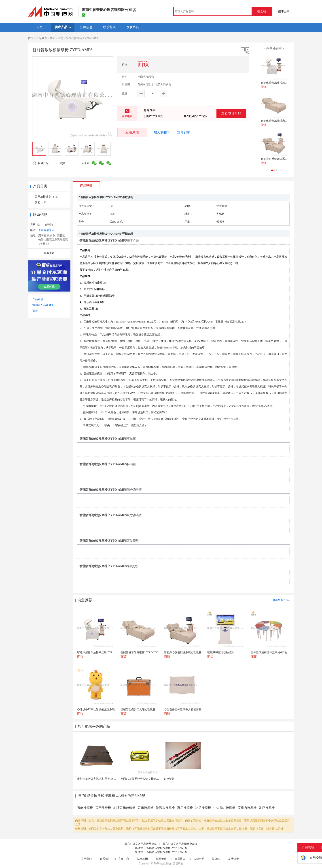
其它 (53, 38)
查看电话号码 (231, 113)
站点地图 (142, 859)
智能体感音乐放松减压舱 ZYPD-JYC (282, 83)
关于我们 (86, 859)
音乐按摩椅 (146, 808)
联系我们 (105, 859)
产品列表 (42, 38)
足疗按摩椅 (267, 808)
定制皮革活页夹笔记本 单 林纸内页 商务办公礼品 (106, 779)
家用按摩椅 (185, 808)
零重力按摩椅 (247, 808)
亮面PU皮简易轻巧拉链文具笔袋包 (141, 779)
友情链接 (233, 859)
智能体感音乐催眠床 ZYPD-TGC (280, 121)
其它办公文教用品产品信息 (141, 844)
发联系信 (132, 132)
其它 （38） (42, 202)
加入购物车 (162, 132)
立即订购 (184, 132)
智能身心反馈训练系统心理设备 (280, 159)
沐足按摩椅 (203, 808)
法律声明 (199, 859)
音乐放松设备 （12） (47, 197)
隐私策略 (161, 859)
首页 (31, 38)
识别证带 (169, 779)
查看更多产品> (281, 600)
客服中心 (124, 859)
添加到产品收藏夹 (43, 305)
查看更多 (49, 253)
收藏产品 (41, 163)
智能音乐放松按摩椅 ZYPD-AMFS (167, 848)
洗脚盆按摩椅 (165, 808)
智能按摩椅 (85, 808)
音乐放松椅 (103, 808)
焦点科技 (166, 864)
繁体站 (216, 859)
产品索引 (38, 299)
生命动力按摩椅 (224, 808)
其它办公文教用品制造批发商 (180, 844)
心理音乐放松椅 (124, 808)
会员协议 (180, 859)
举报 (60, 163)
